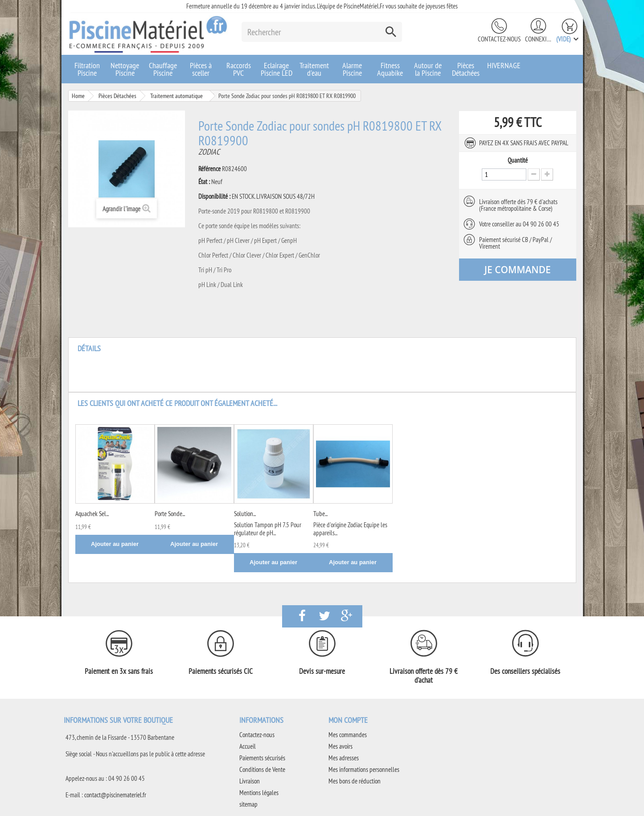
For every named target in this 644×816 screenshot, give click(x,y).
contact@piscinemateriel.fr (115, 795)
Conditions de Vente (262, 769)
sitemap (248, 804)
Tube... (320, 514)
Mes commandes (348, 735)
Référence (209, 169)
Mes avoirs (340, 746)
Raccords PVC (239, 69)
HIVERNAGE (504, 65)
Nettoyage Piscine (125, 69)
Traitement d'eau (314, 69)
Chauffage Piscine (163, 69)
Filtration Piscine (87, 69)
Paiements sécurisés (262, 758)
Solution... (245, 514)
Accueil (248, 746)
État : (204, 182)
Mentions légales (259, 793)
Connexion (538, 39)
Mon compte (348, 720)
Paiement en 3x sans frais (119, 671)
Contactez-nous (499, 39)
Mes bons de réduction (355, 781)
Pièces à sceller (201, 69)
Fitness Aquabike (390, 69)
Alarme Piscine (352, 69)
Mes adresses (344, 758)
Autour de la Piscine (428, 69)
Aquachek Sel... (92, 514)
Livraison (250, 781)
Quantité (518, 160)
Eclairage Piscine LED (277, 69)
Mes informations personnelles (364, 769)
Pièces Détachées (466, 69)
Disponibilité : (214, 197)
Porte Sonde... (170, 514)
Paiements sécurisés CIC (221, 671)
